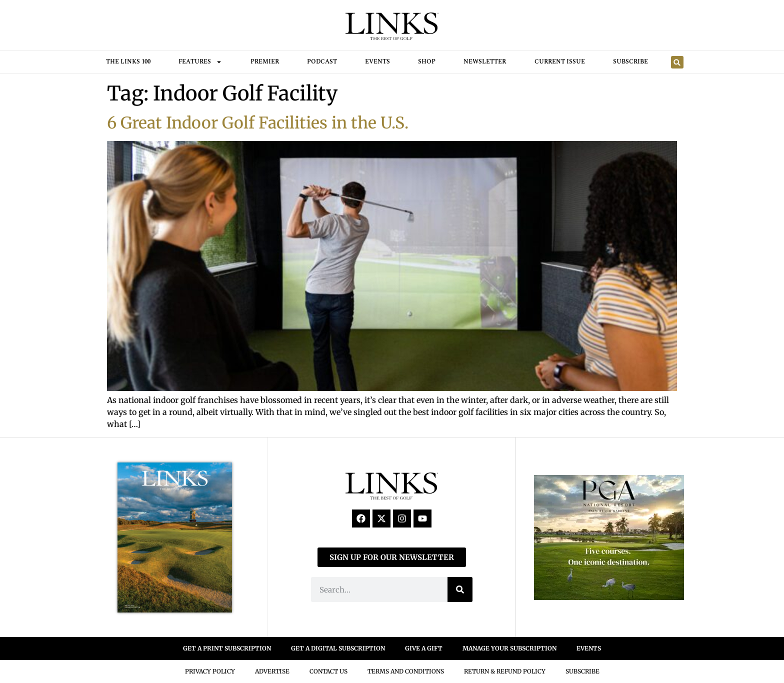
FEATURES (200, 62)
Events (377, 62)
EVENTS (589, 648)
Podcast (322, 62)
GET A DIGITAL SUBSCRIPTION (338, 648)
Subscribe (630, 62)
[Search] (460, 589)
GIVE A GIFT (424, 648)
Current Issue (560, 62)
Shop (427, 62)
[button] (677, 62)
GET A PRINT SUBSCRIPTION (227, 648)
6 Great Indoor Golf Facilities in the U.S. (258, 123)
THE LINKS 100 (128, 62)
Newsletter (485, 62)
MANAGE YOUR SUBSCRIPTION (509, 648)
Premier (265, 62)
